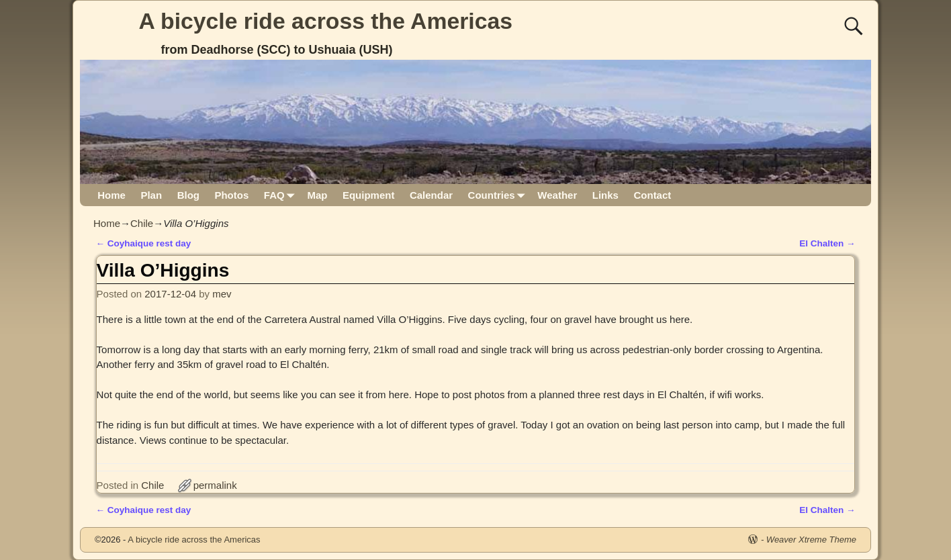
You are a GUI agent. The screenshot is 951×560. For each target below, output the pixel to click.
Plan (151, 195)
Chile (142, 223)
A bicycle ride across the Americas (326, 21)
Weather (557, 195)
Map (317, 195)
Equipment (369, 195)
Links (605, 195)
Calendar (431, 195)
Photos (231, 195)
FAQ (282, 195)
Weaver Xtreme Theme (811, 540)
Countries (499, 195)
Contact (652, 195)
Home (111, 195)
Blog (188, 195)
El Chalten (827, 243)
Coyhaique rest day (144, 243)
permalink (215, 485)
